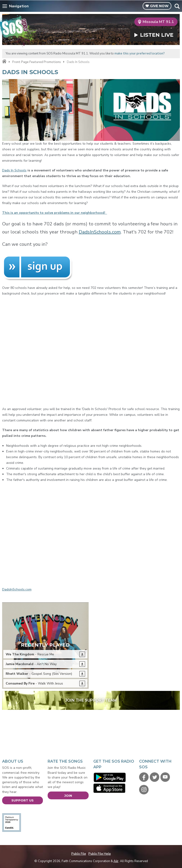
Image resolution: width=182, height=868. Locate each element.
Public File (79, 854)
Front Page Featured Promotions (37, 62)
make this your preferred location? (140, 54)
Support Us (23, 800)
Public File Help (100, 854)
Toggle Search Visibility (177, 6)
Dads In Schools (14, 170)
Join (68, 796)
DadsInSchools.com (100, 232)
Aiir (116, 861)
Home (4, 62)
